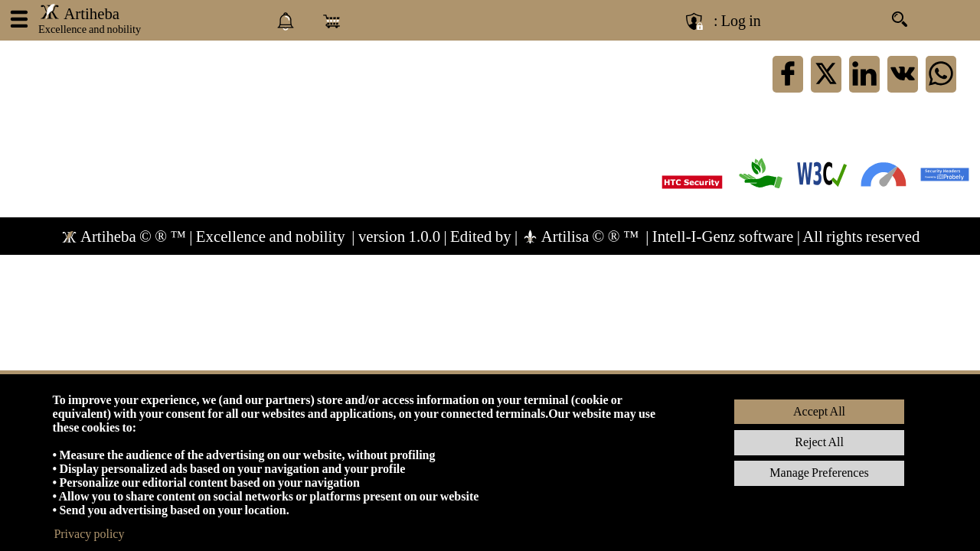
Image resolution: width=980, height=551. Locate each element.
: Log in (737, 21)
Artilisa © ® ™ (582, 236)
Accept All (819, 411)
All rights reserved (861, 236)
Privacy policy (89, 534)
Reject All (819, 442)
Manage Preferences (819, 473)
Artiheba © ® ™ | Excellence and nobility (204, 236)
